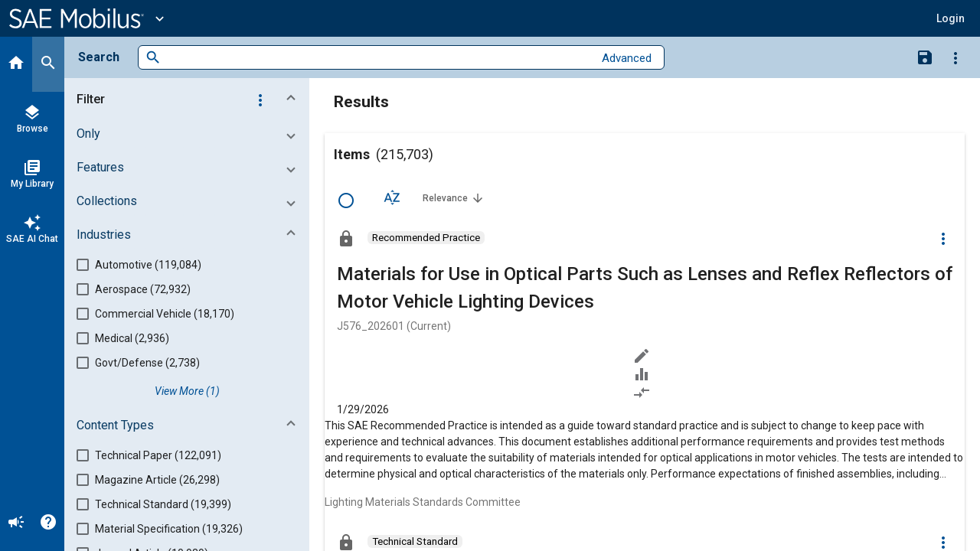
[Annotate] (645, 356)
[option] (426, 238)
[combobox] (377, 58)
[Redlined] (645, 393)
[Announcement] (16, 523)
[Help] (48, 523)
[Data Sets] (645, 374)
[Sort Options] (392, 197)
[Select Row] (346, 201)
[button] (951, 18)
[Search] (48, 64)
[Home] (16, 64)
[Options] (955, 57)
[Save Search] (925, 57)
